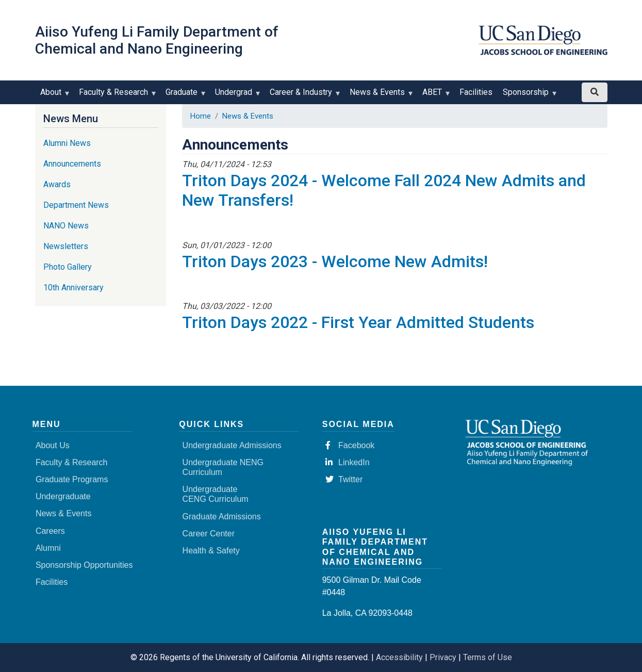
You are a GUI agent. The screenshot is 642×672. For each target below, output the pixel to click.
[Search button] (595, 92)
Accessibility (399, 657)
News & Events (380, 96)
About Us (53, 445)
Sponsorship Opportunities (84, 565)
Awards (57, 184)
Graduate (184, 96)
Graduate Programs (72, 479)
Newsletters (66, 246)
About (53, 96)
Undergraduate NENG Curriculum (223, 467)
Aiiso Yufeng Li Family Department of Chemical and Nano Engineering (157, 40)
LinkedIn (348, 462)
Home (201, 116)
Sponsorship (528, 96)
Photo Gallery (68, 267)
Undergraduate (63, 496)
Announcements (72, 164)
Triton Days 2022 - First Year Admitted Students (358, 322)
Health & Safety (211, 551)
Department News (76, 205)
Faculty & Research (116, 96)
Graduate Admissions (222, 517)
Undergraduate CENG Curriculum (216, 494)
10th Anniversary (73, 288)
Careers (50, 531)
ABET (434, 96)
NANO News (66, 226)
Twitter (344, 479)
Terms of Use (488, 657)
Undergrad (236, 96)
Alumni (48, 548)
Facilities (476, 92)
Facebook (350, 445)
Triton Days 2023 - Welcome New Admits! (335, 261)
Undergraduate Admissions (232, 445)
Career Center (209, 534)
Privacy (443, 657)
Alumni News (67, 143)
